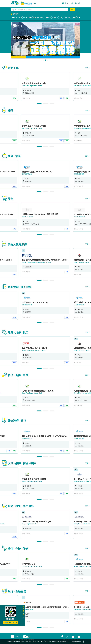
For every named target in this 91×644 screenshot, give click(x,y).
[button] (14, 10)
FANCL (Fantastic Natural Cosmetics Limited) (36, 262)
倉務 (61, 17)
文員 (55, 17)
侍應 (48, 17)
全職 (61, 98)
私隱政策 (52, 641)
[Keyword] (43, 10)
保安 (80, 17)
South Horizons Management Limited (34, 350)
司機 (74, 17)
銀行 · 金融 (27, 17)
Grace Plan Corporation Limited (32, 86)
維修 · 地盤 (39, 17)
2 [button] (46, 104)
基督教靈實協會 (27, 174)
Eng (35, 3)
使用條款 (58, 641)
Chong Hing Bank (27, 609)
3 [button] (52, 104)
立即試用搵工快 (11, 623)
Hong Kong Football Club (30, 524)
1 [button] (39, 104)
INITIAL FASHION (27, 217)
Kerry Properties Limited (82, 262)
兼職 (14, 98)
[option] (45, 86)
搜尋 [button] (72, 10)
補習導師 (67, 17)
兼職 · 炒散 (16, 17)
